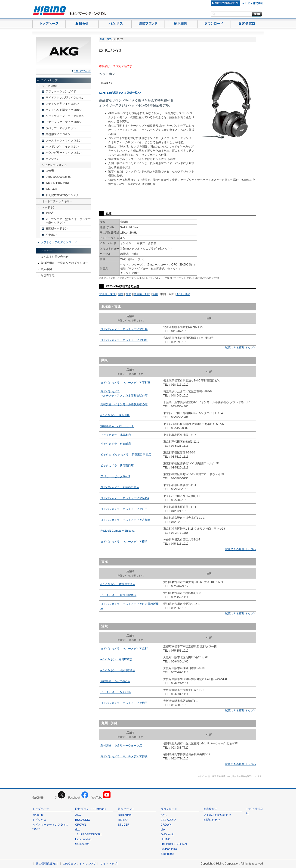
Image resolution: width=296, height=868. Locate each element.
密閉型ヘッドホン (57, 228)
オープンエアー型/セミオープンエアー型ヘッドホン (68, 221)
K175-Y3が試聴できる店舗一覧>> (120, 93)
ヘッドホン (49, 207)
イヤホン (51, 235)
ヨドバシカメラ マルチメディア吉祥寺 (125, 520)
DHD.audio (125, 815)
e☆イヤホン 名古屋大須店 (118, 584)
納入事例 (46, 269)
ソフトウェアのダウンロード (59, 242)
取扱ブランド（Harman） (91, 809)
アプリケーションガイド (61, 91)
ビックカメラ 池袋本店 (116, 435)
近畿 (155, 294)
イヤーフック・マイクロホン (64, 122)
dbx (77, 830)
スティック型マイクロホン (62, 104)
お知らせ (38, 815)
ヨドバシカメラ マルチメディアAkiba (125, 498)
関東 (121, 294)
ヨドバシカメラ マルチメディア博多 (124, 756)
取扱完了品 (48, 276)
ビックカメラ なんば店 (116, 692)
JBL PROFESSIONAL (89, 834)
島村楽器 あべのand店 (115, 681)
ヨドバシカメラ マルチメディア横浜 (124, 542)
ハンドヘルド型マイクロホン (64, 110)
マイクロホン (50, 86)
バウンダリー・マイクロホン (64, 153)
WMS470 (51, 189)
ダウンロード (169, 809)
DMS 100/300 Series (58, 177)
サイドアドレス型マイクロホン (65, 98)
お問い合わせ (212, 820)
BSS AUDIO (83, 820)
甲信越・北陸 (142, 294)
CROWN (81, 825)
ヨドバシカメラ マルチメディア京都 (124, 649)
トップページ (41, 809)
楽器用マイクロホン (58, 134)
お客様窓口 (210, 809)
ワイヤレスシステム (54, 165)
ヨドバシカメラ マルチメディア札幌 (124, 329)
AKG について (82, 71)
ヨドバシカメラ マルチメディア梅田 (124, 703)
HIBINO (123, 820)
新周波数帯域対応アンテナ (62, 195)
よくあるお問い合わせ (55, 257)
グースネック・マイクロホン (64, 141)
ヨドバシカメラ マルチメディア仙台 (124, 340)
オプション (52, 159)
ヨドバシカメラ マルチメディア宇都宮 (125, 383)
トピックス (39, 820)
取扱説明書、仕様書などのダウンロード (66, 263)
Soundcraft (82, 844)
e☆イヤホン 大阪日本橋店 (118, 670)
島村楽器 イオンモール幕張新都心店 (124, 404)
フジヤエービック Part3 (115, 476)
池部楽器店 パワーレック (117, 426)
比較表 (50, 171)
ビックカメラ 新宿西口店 (117, 465)
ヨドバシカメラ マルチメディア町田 (124, 509)
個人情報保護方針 (47, 864)
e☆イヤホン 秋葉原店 (115, 415)
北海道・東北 (107, 294)
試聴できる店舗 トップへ (241, 348)
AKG (109, 39)
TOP (102, 39)
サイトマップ (108, 864)
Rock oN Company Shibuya (117, 531)
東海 (129, 294)
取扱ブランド (126, 809)
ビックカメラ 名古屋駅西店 (118, 595)
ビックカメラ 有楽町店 (116, 444)
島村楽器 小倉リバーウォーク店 (121, 746)
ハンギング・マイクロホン (62, 147)
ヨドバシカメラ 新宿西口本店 (120, 487)
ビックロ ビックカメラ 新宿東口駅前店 (126, 455)
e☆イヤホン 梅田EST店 (116, 659)
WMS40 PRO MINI (57, 183)
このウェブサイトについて (79, 864)
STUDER (124, 825)
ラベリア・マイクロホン (61, 128)
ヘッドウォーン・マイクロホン (65, 116)
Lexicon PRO (83, 839)
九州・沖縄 (183, 294)
